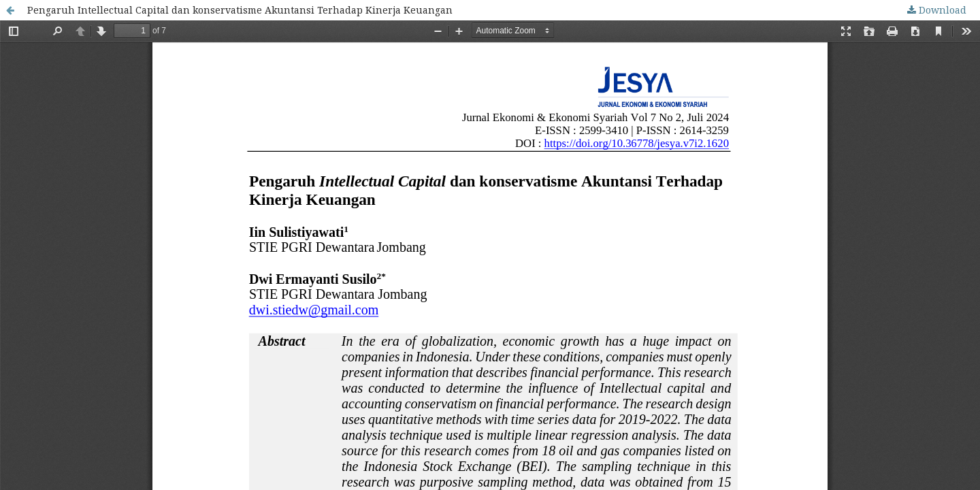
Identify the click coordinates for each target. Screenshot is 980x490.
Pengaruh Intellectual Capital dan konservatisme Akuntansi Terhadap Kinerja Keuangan (240, 10)
